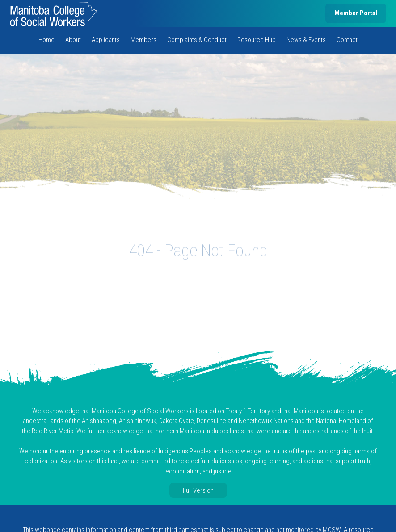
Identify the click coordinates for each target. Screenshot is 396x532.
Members (143, 40)
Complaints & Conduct (197, 40)
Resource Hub (257, 40)
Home (46, 40)
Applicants (106, 40)
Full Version (198, 490)
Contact (347, 40)
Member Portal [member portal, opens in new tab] (356, 13)
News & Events (306, 40)
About (73, 40)
